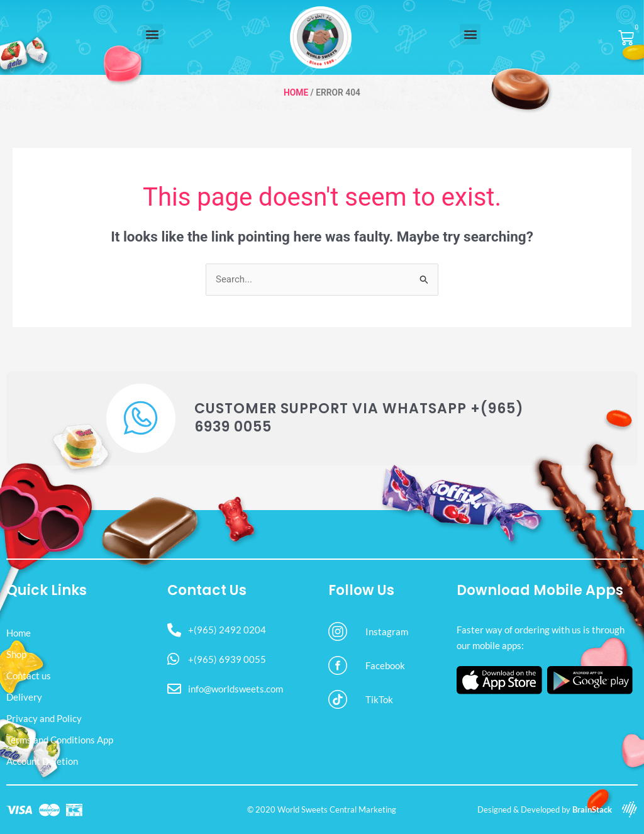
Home (296, 92)
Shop (16, 654)
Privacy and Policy (44, 718)
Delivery (24, 697)
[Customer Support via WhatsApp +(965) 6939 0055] (141, 418)
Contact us (29, 676)
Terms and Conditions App (60, 740)
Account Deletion (42, 761)
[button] (153, 34)
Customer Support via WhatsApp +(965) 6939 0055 (359, 418)
